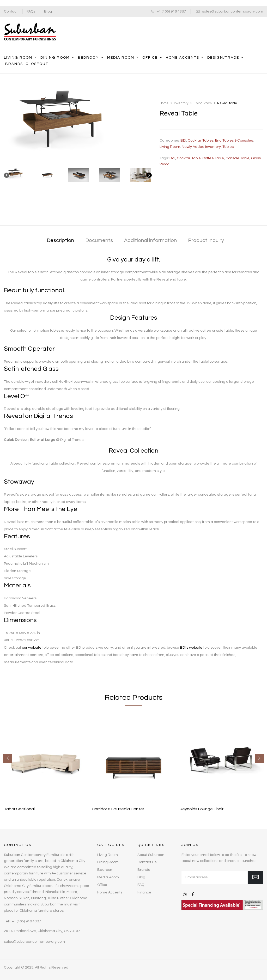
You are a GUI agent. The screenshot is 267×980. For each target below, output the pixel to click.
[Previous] (7, 176)
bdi (172, 158)
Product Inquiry (206, 240)
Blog (48, 11)
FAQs (31, 11)
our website (32, 648)
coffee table (213, 158)
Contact (11, 11)
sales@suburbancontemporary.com (233, 11)
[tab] (60, 241)
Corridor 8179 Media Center (118, 809)
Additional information (150, 240)
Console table (238, 158)
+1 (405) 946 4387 (171, 11)
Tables (228, 147)
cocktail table (189, 158)
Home (164, 103)
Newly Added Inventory (201, 147)
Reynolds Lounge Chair (202, 809)
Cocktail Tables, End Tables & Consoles (220, 141)
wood (165, 164)
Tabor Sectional (19, 809)
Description (60, 240)
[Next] (149, 176)
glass (256, 158)
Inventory (181, 103)
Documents (99, 240)
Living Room (203, 103)
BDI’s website (191, 648)
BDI (183, 141)
